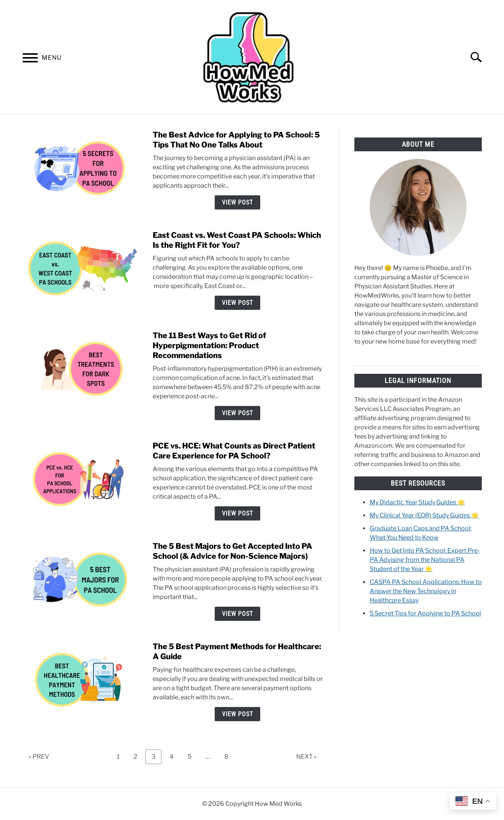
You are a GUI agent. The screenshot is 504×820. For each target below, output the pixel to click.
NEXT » (306, 757)
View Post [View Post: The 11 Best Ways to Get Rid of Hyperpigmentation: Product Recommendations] (237, 413)
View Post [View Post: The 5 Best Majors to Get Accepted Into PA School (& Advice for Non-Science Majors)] (237, 614)
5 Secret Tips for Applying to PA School (425, 613)
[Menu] (30, 59)
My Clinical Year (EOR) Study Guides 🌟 (424, 515)
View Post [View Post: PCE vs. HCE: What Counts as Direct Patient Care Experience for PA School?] (237, 513)
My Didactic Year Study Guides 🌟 (417, 502)
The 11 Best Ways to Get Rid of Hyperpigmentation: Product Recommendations (209, 345)
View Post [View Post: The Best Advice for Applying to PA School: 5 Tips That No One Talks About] (237, 202)
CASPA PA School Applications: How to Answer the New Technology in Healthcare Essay (426, 591)
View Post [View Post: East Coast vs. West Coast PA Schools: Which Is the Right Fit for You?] (237, 303)
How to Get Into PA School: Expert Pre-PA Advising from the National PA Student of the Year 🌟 (425, 560)
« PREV (39, 757)
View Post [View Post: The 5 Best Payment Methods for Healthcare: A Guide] (237, 714)
